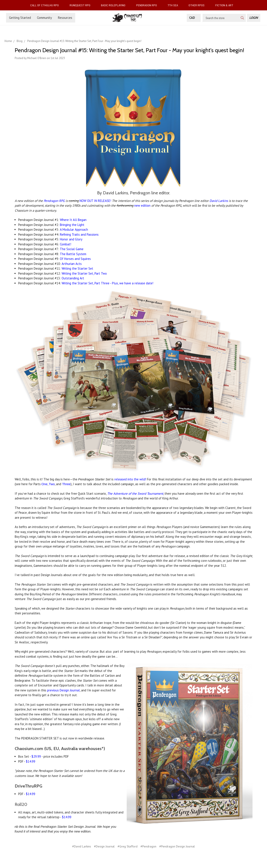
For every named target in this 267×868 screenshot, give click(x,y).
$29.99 (36, 756)
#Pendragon (148, 846)
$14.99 (31, 761)
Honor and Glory (71, 239)
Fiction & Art (226, 5)
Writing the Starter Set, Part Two (84, 273)
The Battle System (73, 254)
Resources (65, 18)
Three (66, 484)
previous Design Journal (63, 690)
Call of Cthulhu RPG (46, 5)
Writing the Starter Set (77, 268)
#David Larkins (82, 846)
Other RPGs (198, 5)
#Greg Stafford (128, 846)
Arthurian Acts (72, 264)
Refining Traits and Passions (79, 234)
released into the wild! (130, 479)
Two (52, 484)
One (45, 484)
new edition (142, 205)
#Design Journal (104, 846)
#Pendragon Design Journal (177, 846)
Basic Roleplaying (115, 5)
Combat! (66, 244)
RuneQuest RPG (82, 5)
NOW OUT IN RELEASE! (95, 201)
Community (44, 18)
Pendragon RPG (148, 5)
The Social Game (72, 249)
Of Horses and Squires (75, 259)
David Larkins (219, 201)
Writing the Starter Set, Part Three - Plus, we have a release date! (107, 283)
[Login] (254, 18)
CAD (194, 18)
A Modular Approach (74, 229)
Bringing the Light (72, 225)
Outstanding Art (73, 278)
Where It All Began (73, 220)
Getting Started (20, 18)
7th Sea (175, 5)
